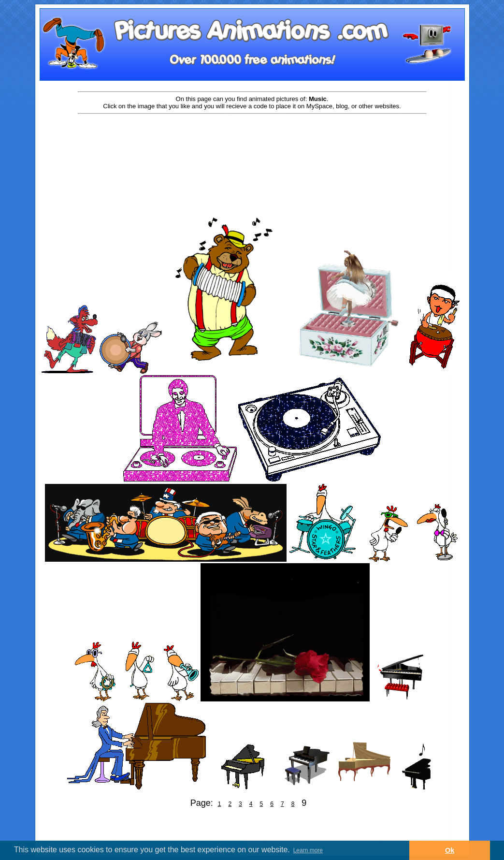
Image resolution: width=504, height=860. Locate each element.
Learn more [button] (308, 850)
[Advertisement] (252, 146)
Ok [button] (450, 850)
